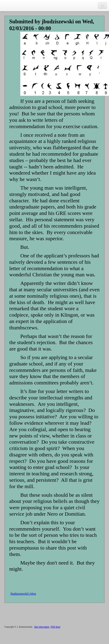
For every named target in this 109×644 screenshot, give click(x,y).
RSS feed (55, 627)
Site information (42, 627)
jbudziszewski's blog (23, 594)
